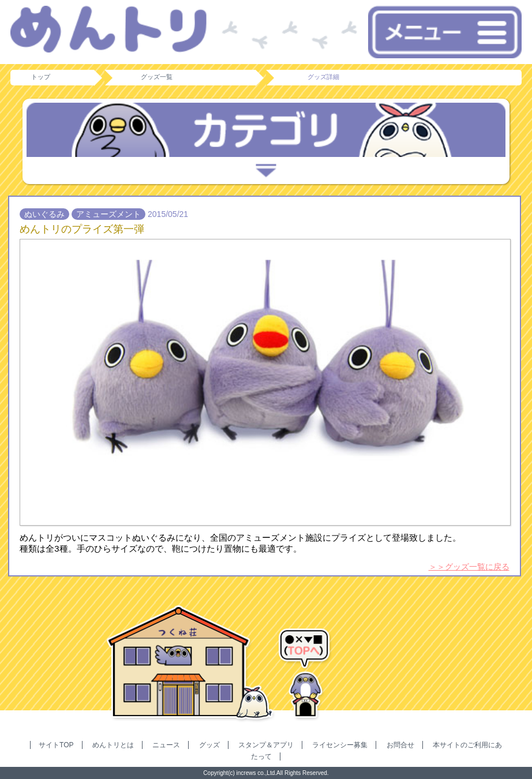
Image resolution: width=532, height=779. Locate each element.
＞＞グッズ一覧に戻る (469, 567)
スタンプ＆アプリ (266, 745)
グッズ (209, 745)
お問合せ (400, 745)
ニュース (166, 745)
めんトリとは (113, 745)
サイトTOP (56, 745)
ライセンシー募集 (340, 745)
